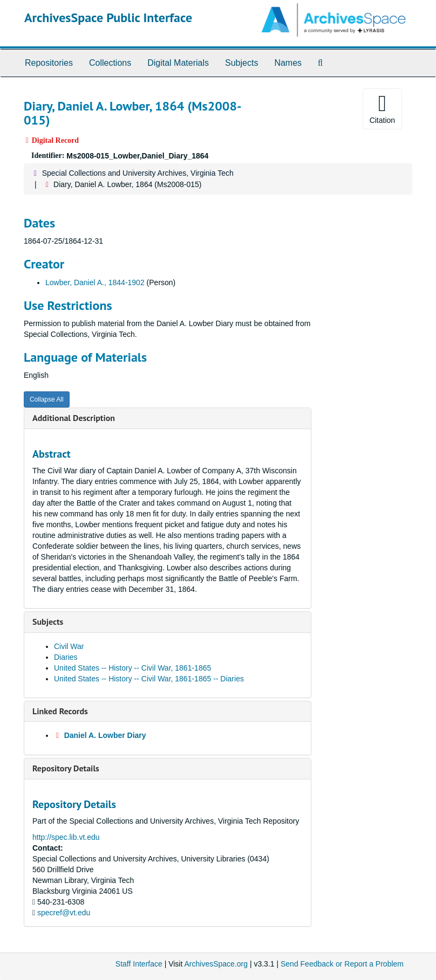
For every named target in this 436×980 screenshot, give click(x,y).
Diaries (66, 657)
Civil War (69, 646)
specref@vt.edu (64, 913)
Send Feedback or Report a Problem (342, 964)
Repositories (49, 63)
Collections (110, 63)
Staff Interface (139, 964)
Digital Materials (178, 63)
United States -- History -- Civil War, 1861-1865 (132, 668)
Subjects (241, 63)
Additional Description (74, 418)
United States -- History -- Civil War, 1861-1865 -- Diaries (149, 679)
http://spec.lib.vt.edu (66, 837)
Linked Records (60, 711)
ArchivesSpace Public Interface (108, 18)
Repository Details (66, 768)
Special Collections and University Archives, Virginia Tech (138, 173)
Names (288, 63)
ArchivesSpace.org (216, 964)
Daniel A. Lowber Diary (105, 735)
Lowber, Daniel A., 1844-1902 (95, 282)
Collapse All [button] (47, 399)
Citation (382, 108)
